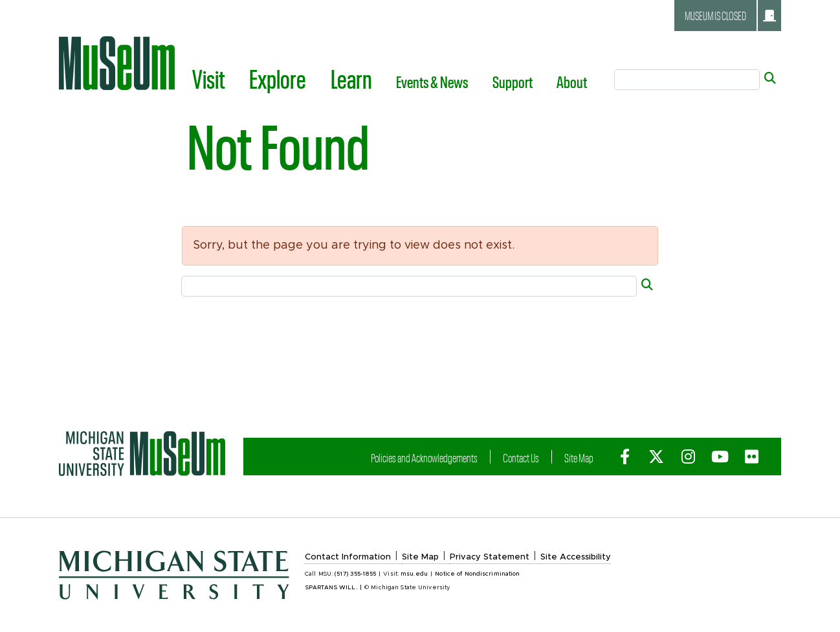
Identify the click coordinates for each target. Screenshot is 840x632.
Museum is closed (730, 16)
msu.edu (414, 574)
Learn (351, 78)
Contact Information (348, 557)
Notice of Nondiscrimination (477, 574)
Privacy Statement (490, 557)
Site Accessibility (576, 557)
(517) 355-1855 (355, 574)
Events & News (432, 82)
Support (513, 82)
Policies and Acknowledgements (424, 457)
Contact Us (521, 457)
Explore (278, 78)
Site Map (579, 457)
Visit (209, 78)
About (572, 82)
